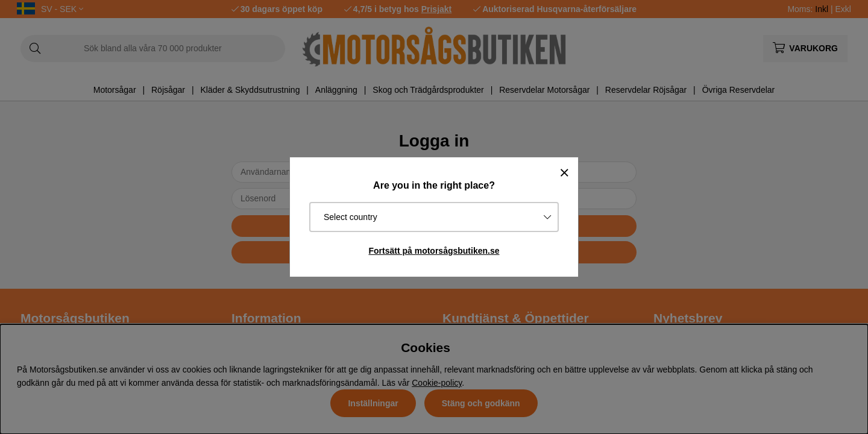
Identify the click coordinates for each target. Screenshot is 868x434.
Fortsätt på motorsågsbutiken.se (434, 251)
